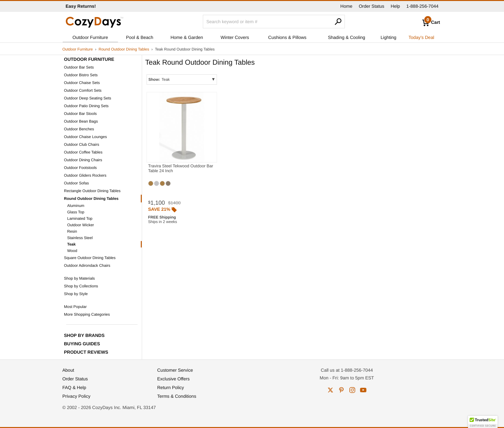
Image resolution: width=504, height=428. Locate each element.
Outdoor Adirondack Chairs (87, 265)
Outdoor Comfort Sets (83, 90)
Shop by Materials (79, 278)
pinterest (341, 390)
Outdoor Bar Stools (80, 114)
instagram (352, 390)
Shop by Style (76, 294)
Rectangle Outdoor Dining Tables (92, 191)
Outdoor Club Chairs (81, 144)
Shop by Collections (81, 286)
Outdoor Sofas (76, 183)
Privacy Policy (76, 396)
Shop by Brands (84, 335)
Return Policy (171, 387)
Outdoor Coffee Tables (83, 152)
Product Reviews (86, 352)
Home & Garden (187, 37)
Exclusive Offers (173, 379)
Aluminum (76, 206)
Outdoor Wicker (81, 225)
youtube (363, 390)
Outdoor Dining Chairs (83, 160)
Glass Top (76, 212)
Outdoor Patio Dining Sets (86, 106)
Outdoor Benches (79, 129)
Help (396, 6)
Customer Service (175, 370)
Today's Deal (421, 37)
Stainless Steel (80, 238)
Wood (72, 251)
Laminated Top (80, 219)
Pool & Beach (140, 37)
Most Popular (75, 307)
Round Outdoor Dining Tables (124, 49)
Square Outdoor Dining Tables (90, 258)
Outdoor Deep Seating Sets (88, 98)
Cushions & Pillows (287, 37)
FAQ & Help (74, 387)
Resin (72, 231)
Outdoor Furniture (90, 37)
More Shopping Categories (87, 314)
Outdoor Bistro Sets (81, 75)
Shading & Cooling (346, 37)
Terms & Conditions (177, 396)
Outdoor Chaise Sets (82, 83)
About (68, 370)
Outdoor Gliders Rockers (85, 175)
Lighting (388, 37)
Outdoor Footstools (80, 168)
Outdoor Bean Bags (81, 121)
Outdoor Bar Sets (79, 67)
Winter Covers (235, 37)
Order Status (371, 6)
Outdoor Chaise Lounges (85, 137)
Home (346, 6)
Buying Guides (82, 344)
